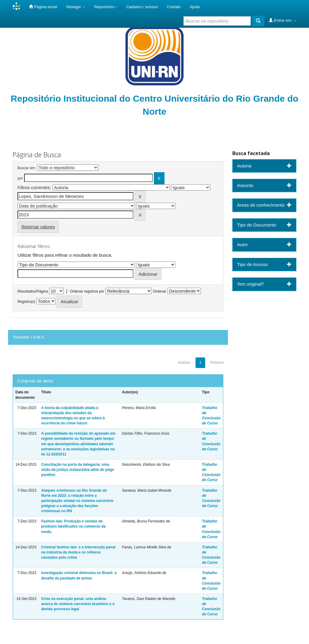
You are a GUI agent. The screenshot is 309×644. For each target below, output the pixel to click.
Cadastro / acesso (142, 7)
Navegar (76, 7)
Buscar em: (27, 168)
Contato (174, 7)
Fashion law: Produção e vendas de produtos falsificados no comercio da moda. (73, 526)
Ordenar (160, 291)
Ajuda (195, 7)
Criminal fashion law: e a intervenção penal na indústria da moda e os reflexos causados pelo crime (78, 552)
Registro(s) (26, 302)
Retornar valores (38, 227)
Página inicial (43, 7)
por (20, 178)
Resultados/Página (33, 291)
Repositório (106, 7)
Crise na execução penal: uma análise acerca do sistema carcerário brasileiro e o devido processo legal (78, 604)
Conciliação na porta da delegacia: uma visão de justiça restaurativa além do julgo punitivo (77, 470)
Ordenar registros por (87, 291)
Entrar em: (283, 20)
